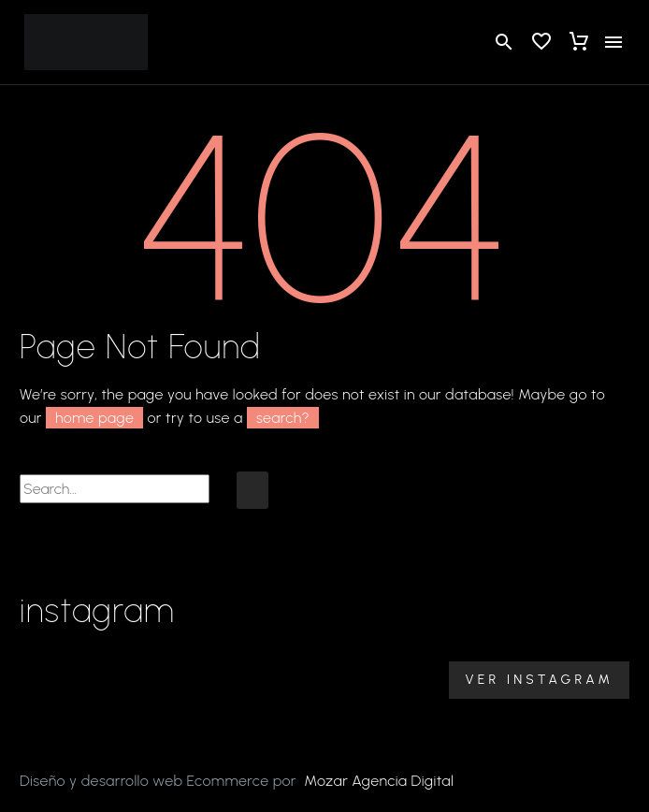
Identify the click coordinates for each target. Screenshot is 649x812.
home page (94, 418)
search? (283, 418)
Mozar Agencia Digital (379, 781)
